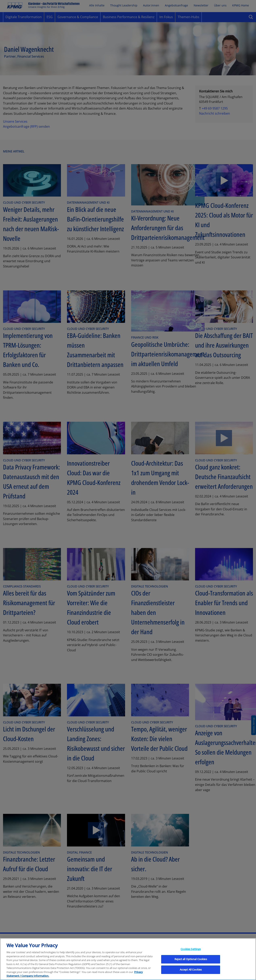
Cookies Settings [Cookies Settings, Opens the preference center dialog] (191, 954)
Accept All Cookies (191, 974)
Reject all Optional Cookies (191, 964)
